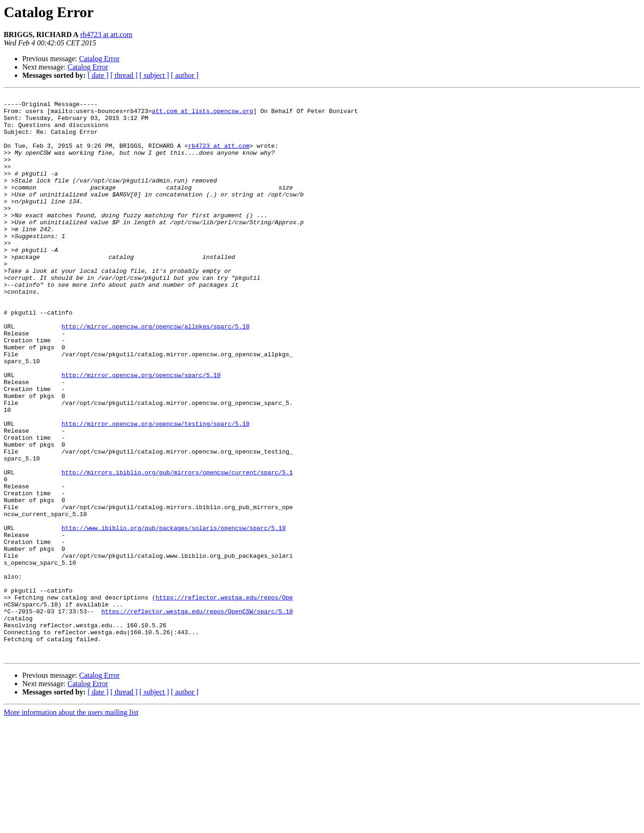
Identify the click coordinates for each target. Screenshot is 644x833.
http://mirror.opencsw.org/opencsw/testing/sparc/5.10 (156, 490)
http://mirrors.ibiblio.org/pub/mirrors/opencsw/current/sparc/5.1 (177, 549)
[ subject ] (154, 75)
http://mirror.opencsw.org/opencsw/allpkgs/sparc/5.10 (156, 373)
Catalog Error (100, 59)
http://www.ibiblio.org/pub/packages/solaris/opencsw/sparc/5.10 (174, 615)
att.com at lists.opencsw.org (202, 115)
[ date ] (98, 75)
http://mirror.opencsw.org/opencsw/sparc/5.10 (141, 432)
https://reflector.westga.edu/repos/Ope (224, 699)
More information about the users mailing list (71, 825)
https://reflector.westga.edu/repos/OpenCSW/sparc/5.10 (197, 715)
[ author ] (185, 75)
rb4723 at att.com (106, 35)
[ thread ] (124, 75)
